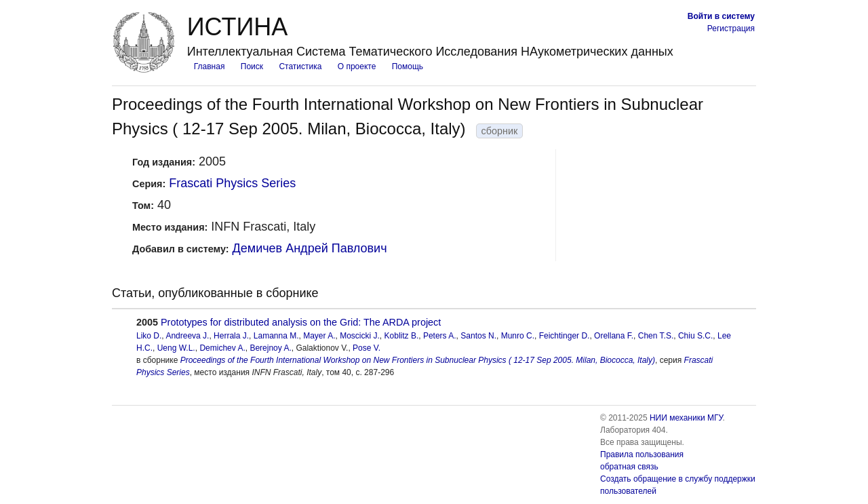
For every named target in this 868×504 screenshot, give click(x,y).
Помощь (408, 66)
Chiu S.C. (695, 336)
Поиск (252, 66)
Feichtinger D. (565, 336)
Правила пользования (642, 454)
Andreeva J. (187, 336)
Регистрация (731, 28)
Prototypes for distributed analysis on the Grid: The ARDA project (301, 322)
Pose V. (367, 348)
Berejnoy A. (270, 348)
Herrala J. (231, 336)
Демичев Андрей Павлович (310, 248)
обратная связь (629, 467)
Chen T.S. (656, 336)
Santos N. (478, 336)
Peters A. (440, 336)
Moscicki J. (360, 336)
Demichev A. (222, 348)
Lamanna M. (276, 336)
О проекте (357, 66)
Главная (210, 66)
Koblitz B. (402, 336)
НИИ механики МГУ (686, 418)
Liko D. (149, 336)
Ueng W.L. (176, 348)
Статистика (300, 66)
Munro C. (518, 336)
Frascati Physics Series (232, 183)
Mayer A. (319, 336)
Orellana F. (614, 336)
